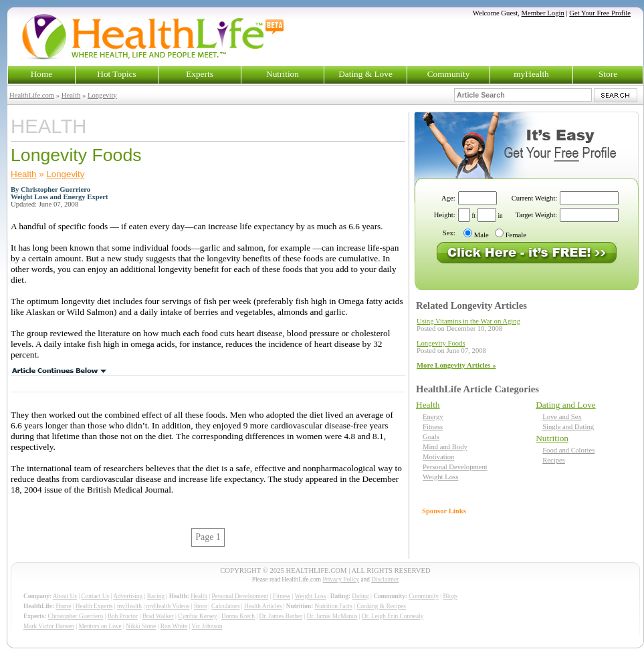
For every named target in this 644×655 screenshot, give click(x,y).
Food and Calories (568, 450)
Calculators (225, 606)
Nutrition (283, 74)
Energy (433, 417)
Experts (200, 74)
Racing (156, 596)
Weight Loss (440, 477)
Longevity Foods (441, 343)
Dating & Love (365, 74)
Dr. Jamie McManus (332, 616)
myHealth (531, 74)
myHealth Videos (168, 606)
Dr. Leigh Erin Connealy (393, 616)
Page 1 (208, 537)
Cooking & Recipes (381, 606)
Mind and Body (445, 447)
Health (71, 95)
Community (449, 74)
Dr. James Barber (281, 616)
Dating (360, 596)
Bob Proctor (123, 616)
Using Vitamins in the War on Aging (468, 321)
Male (481, 235)
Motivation (438, 457)
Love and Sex (562, 417)
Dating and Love (566, 405)
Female (516, 235)
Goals (431, 437)
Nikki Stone (141, 626)
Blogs (450, 596)
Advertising (128, 596)
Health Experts (94, 606)
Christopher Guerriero (76, 616)
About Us (65, 596)
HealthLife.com (32, 95)
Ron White (174, 626)
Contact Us (95, 596)
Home (42, 74)
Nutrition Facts (334, 606)
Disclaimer (385, 579)
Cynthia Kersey (197, 616)
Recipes (554, 460)
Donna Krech (238, 616)
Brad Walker (158, 616)
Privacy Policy (341, 579)
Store (608, 74)
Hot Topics (116, 74)
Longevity (102, 95)
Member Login (543, 13)
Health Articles (263, 606)
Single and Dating (568, 427)
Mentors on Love (100, 626)
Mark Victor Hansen (49, 626)
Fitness (433, 427)
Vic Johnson (207, 626)
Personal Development (455, 467)
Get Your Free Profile (600, 13)
